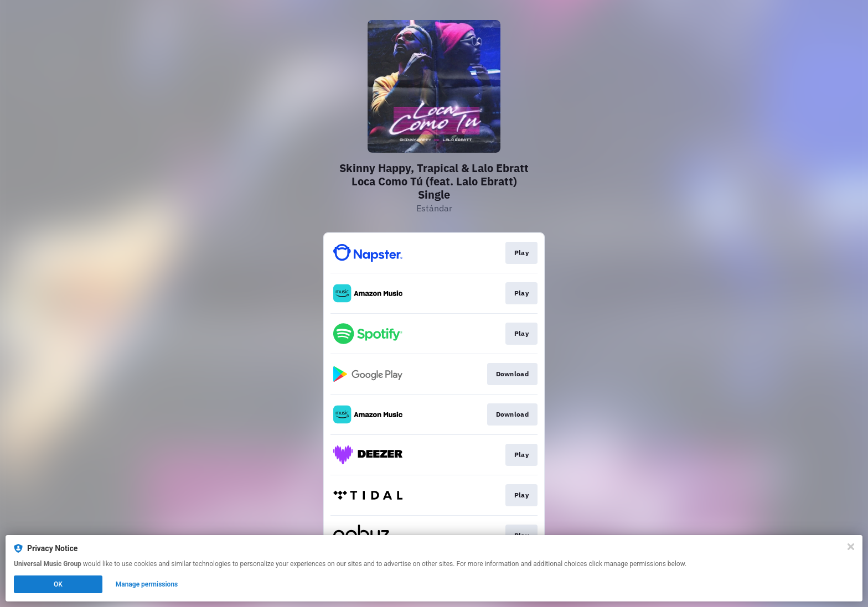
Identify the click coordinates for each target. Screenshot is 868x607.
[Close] (851, 547)
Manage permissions (147, 584)
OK (58, 584)
